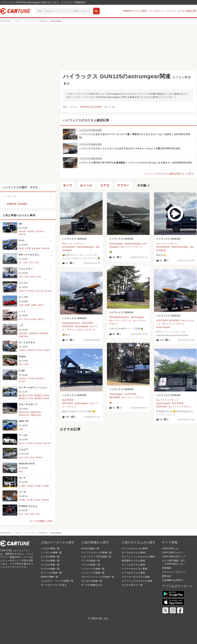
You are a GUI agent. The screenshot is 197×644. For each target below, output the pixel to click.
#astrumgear (116, 244)
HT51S (22, 291)
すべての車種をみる (92, 585)
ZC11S (40, 291)
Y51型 (30, 500)
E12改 (33, 319)
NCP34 (40, 231)
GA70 (41, 305)
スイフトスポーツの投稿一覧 (96, 553)
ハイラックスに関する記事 (91, 130)
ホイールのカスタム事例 (135, 549)
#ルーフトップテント (73, 244)
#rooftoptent (69, 247)
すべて (110, 107)
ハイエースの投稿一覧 (93, 569)
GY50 (37, 500)
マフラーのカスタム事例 (135, 569)
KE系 (21, 248)
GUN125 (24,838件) (91, 107)
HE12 (41, 319)
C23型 (22, 486)
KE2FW (46, 248)
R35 (21, 472)
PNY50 (45, 500)
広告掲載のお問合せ (173, 580)
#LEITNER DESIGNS (168, 321)
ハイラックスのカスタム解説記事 (86, 120)
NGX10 (40, 378)
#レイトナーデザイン (180, 407)
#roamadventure (71, 323)
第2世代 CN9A (42, 398)
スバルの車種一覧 (50, 565)
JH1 (21, 514)
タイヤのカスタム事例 (133, 553)
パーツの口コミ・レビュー (162, 11)
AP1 (21, 364)
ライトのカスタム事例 (133, 565)
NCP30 (22, 231)
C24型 (30, 486)
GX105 (38, 443)
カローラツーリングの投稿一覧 (98, 577)
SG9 (39, 277)
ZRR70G (44, 333)
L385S (47, 350)
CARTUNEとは (170, 549)
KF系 (28, 248)
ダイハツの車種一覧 (51, 573)
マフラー (123, 185)
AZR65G (34, 333)
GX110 (47, 443)
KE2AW (36, 248)
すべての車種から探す (42, 521)
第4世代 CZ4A (26, 398)
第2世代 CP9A (42, 395)
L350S (22, 350)
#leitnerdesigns (86, 247)
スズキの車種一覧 (50, 569)
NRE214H (36, 412)
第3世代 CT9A (26, 395)
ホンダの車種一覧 (50, 557)
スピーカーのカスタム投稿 (136, 577)
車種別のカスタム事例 (135, 11)
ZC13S (48, 291)
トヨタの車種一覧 (50, 549)
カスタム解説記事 (187, 11)
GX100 (30, 443)
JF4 (37, 263)
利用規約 (167, 568)
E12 (26, 319)
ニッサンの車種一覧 (51, 553)
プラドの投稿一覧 (91, 565)
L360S (30, 350)
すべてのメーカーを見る (54, 585)
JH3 (32, 514)
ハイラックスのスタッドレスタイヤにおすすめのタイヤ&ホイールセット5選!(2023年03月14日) (130, 148)
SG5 (33, 277)
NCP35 (22, 234)
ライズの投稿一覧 (91, 561)
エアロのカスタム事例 (133, 573)
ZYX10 (31, 378)
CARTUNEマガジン (173, 553)
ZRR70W (23, 336)
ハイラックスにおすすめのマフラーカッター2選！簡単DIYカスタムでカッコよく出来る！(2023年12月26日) (135, 136)
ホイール (86, 185)
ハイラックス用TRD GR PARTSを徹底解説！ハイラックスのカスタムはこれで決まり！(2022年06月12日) (136, 163)
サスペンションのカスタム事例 (138, 557)
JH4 (38, 514)
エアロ (105, 185)
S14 (26, 457)
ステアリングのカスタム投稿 (137, 581)
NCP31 (31, 231)
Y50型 (22, 500)
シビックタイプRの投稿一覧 (96, 557)
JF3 (32, 263)
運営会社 (167, 576)
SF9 (27, 277)
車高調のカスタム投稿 (133, 561)
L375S (39, 350)
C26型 (46, 486)
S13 (21, 457)
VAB (21, 429)
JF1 (21, 263)
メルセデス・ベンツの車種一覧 (57, 581)
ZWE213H (36, 415)
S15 (32, 457)
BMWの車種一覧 (50, 577)
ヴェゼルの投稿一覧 (92, 581)
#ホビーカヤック (87, 330)
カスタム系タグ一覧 (132, 585)
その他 (144, 185)
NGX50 (22, 378)
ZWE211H (24, 415)
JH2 (26, 514)
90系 (34, 305)
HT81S (31, 291)
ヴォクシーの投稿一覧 (93, 573)
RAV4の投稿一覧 (90, 549)
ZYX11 (22, 381)
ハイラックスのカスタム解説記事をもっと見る (169, 174)
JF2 (26, 263)
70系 (21, 305)
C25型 (38, 486)
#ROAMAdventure (119, 317)
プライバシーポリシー (174, 572)
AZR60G (23, 333)
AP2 (27, 364)
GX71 (22, 443)
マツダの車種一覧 (50, 561)
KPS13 (39, 457)
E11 (21, 319)
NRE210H (24, 412)
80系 (28, 305)
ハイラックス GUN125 (74, 239)
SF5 (21, 277)
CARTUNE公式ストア (174, 557)
